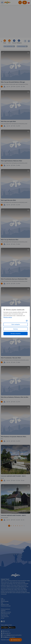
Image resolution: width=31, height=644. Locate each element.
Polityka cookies (8, 317)
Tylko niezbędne (16, 324)
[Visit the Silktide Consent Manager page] (27, 321)
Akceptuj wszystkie (16, 334)
